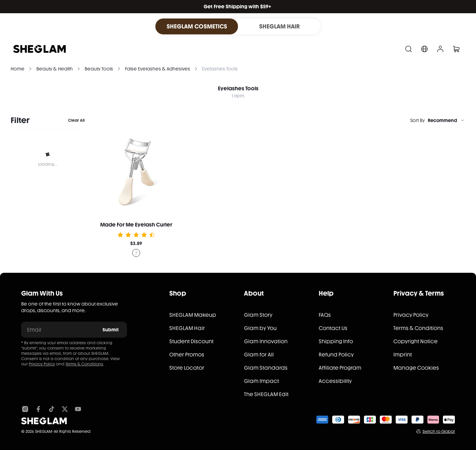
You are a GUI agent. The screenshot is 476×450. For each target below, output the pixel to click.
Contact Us (333, 328)
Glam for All (259, 355)
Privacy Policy (42, 364)
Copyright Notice (416, 341)
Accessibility (335, 381)
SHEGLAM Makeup (193, 315)
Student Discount (191, 341)
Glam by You (260, 328)
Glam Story (258, 315)
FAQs (325, 315)
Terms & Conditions (84, 364)
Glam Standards (266, 368)
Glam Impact (261, 381)
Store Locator (187, 368)
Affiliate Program (340, 368)
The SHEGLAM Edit (266, 394)
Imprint (403, 355)
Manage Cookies (416, 368)
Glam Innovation (266, 341)
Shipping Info (336, 341)
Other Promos (187, 355)
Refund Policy (336, 355)
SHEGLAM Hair (187, 328)
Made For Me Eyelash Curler (136, 225)
